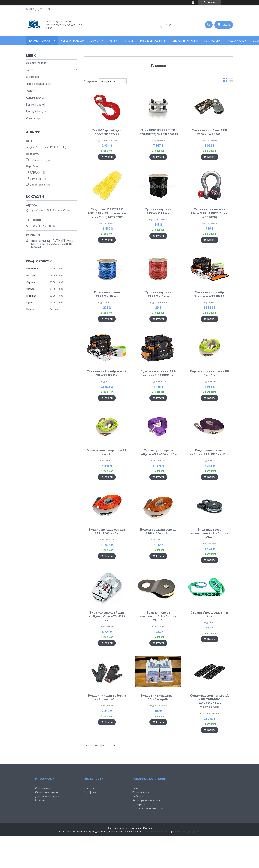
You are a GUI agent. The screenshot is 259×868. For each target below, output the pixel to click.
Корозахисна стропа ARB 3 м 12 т (107, 452)
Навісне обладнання (153, 41)
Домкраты (139, 804)
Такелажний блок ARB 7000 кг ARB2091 (210, 132)
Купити (109, 157)
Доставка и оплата (47, 796)
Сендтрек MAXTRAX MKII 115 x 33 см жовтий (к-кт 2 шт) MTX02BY (107, 213)
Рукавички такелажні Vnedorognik (158, 697)
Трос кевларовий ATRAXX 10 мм (107, 294)
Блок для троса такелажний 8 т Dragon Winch (158, 616)
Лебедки (138, 796)
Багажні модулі (36, 105)
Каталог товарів (40, 41)
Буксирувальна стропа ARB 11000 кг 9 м (158, 531)
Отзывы (40, 800)
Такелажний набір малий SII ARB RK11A (107, 373)
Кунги (113, 41)
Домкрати (97, 41)
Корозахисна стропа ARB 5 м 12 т (210, 373)
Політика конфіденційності (187, 832)
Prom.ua (148, 828)
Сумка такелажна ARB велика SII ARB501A (158, 373)
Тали (135, 788)
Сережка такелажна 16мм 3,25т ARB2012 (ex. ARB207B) (209, 213)
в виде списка (231, 81)
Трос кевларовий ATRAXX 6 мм (158, 294)
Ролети (128, 41)
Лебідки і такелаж (73, 41)
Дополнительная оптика (148, 808)
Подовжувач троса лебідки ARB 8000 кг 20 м (158, 452)
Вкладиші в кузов (37, 112)
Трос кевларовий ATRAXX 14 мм (158, 211)
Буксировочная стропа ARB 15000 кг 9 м (107, 531)
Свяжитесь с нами (47, 792)
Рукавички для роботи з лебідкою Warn (107, 697)
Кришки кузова (236, 41)
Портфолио (91, 792)
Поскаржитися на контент (157, 832)
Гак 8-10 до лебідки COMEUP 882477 (107, 132)
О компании (43, 788)
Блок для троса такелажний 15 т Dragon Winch (209, 533)
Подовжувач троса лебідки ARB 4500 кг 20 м (209, 452)
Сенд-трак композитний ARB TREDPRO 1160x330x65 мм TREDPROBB (210, 701)
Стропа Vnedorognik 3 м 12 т (209, 614)
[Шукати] (209, 25)
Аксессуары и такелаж (146, 800)
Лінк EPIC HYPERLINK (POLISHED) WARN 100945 (158, 132)
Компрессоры (141, 792)
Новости (89, 788)
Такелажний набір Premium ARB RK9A (209, 294)
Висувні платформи (185, 41)
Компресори (212, 41)
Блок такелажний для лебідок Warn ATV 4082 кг (107, 616)
